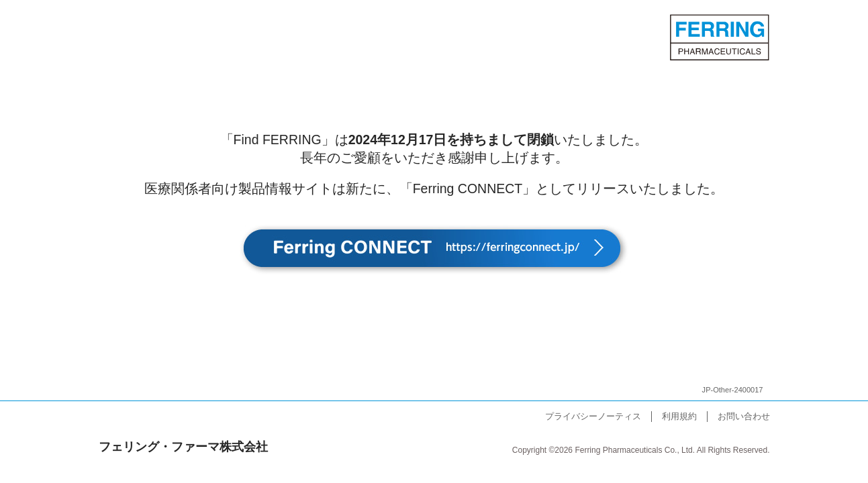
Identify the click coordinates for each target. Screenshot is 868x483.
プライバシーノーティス (593, 416)
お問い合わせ (744, 416)
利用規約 (679, 416)
